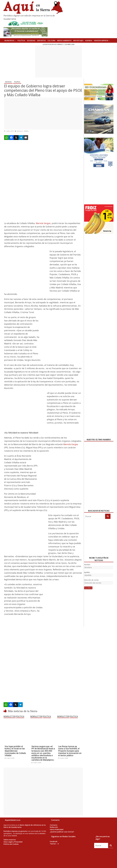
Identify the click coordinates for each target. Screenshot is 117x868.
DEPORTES (41, 40)
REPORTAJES (78, 40)
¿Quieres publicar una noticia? (62, 832)
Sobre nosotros (10, 840)
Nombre (87, 565)
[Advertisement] (58, 61)
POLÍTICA (21, 40)
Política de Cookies (11, 844)
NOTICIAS (8, 82)
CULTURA (51, 40)
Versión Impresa (101, 40)
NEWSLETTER (10, 716)
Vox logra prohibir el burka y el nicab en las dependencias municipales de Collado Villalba (15, 751)
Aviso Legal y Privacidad (13, 842)
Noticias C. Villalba (23, 131)
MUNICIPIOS (9, 40)
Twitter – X (54, 844)
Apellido (87, 572)
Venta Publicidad (57, 829)
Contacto (54, 825)
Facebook (54, 841)
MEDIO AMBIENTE (64, 40)
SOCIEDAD (31, 40)
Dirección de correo (91, 580)
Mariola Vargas (43, 223)
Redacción (54, 827)
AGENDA (89, 40)
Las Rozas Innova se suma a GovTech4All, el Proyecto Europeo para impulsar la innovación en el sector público (70, 751)
